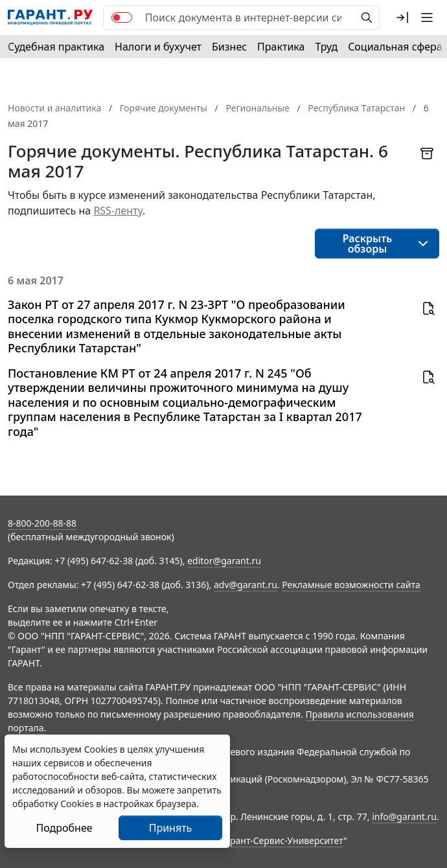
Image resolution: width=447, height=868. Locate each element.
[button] (402, 17)
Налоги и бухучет (158, 47)
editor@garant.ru (224, 561)
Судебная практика (56, 47)
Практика (281, 47)
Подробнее (64, 828)
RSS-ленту (118, 211)
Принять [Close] (171, 828)
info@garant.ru (404, 817)
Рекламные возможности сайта (351, 585)
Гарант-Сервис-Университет (282, 840)
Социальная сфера (395, 47)
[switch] (122, 17)
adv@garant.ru (246, 585)
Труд (326, 47)
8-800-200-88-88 (42, 523)
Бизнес (229, 47)
